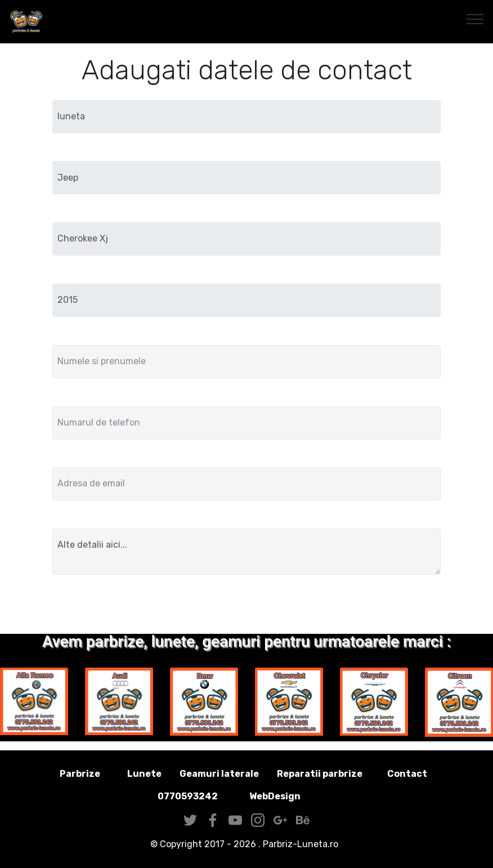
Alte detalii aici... (246, 552)
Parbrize (80, 774)
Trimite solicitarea (247, 607)
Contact (407, 774)
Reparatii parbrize (320, 774)
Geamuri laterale (219, 774)
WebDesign (293, 796)
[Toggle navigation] (475, 19)
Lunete (144, 774)
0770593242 (188, 796)
